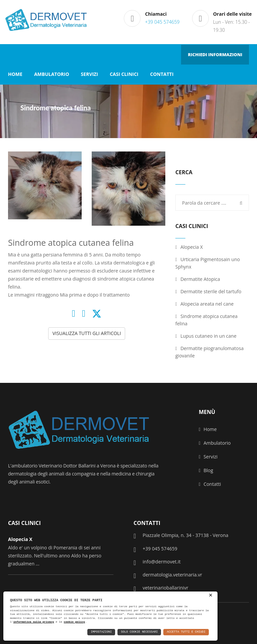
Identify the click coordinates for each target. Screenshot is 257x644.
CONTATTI (162, 74)
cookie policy (74, 622)
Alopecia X (189, 247)
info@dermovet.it (157, 562)
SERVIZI (90, 74)
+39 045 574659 (162, 22)
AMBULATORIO (52, 74)
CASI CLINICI (124, 74)
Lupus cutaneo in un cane (206, 336)
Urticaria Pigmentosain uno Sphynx (208, 263)
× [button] (211, 596)
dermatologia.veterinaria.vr (168, 575)
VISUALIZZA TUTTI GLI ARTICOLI (87, 333)
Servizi (208, 457)
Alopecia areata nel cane (204, 304)
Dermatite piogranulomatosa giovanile (209, 352)
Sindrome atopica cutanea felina (206, 320)
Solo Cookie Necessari (139, 632)
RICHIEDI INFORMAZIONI (215, 55)
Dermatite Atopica (198, 279)
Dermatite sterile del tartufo (208, 291)
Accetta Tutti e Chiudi (186, 632)
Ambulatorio (215, 443)
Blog (206, 470)
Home (208, 429)
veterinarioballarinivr (161, 588)
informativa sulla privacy (34, 622)
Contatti (210, 484)
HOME (15, 74)
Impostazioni (101, 632)
